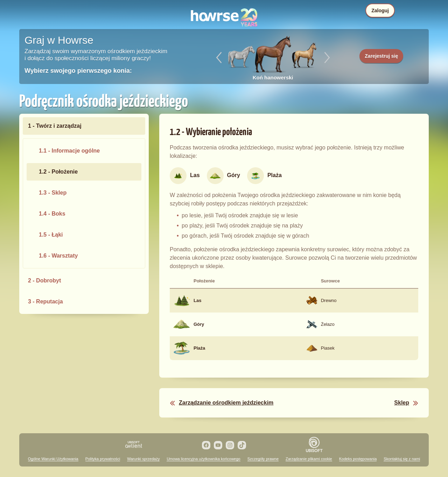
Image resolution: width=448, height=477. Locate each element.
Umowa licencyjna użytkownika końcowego (203, 459)
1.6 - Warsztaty (58, 256)
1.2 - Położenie (58, 172)
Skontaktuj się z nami (402, 459)
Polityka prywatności (103, 459)
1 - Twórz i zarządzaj (55, 126)
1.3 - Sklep (53, 193)
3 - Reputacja (45, 301)
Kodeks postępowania (358, 459)
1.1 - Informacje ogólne (69, 151)
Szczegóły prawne (263, 459)
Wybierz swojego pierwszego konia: (78, 71)
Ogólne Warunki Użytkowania (53, 459)
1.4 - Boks (52, 214)
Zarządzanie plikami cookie (309, 459)
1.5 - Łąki (51, 235)
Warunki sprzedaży (143, 459)
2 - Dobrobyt (44, 280)
